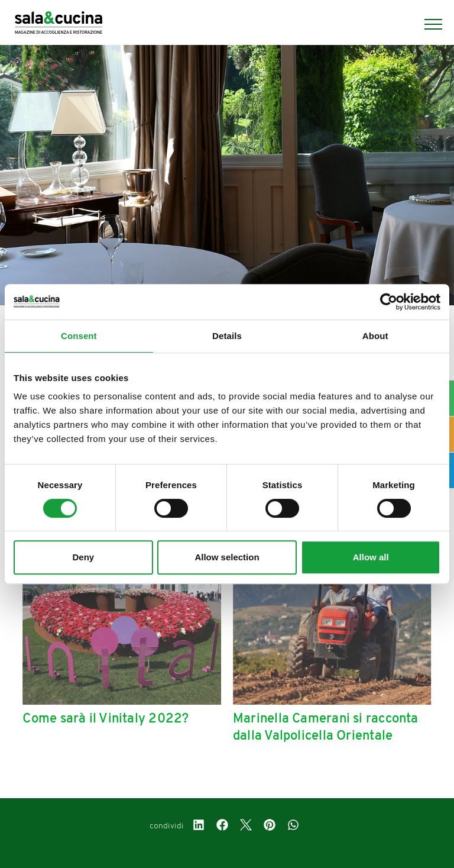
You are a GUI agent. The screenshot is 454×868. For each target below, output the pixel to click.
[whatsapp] (293, 827)
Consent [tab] (79, 336)
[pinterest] (270, 827)
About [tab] (375, 336)
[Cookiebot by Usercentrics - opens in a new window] (389, 302)
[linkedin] (199, 827)
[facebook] (222, 827)
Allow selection (227, 557)
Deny (83, 557)
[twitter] (246, 827)
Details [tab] (227, 336)
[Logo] (59, 24)
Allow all (371, 557)
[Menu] (427, 24)
